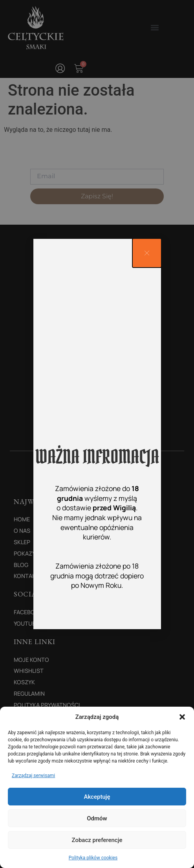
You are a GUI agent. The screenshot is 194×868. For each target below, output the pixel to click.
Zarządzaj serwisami (33, 776)
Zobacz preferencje (97, 840)
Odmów (97, 818)
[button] (182, 717)
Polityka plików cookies (93, 858)
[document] (97, 434)
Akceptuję (97, 797)
